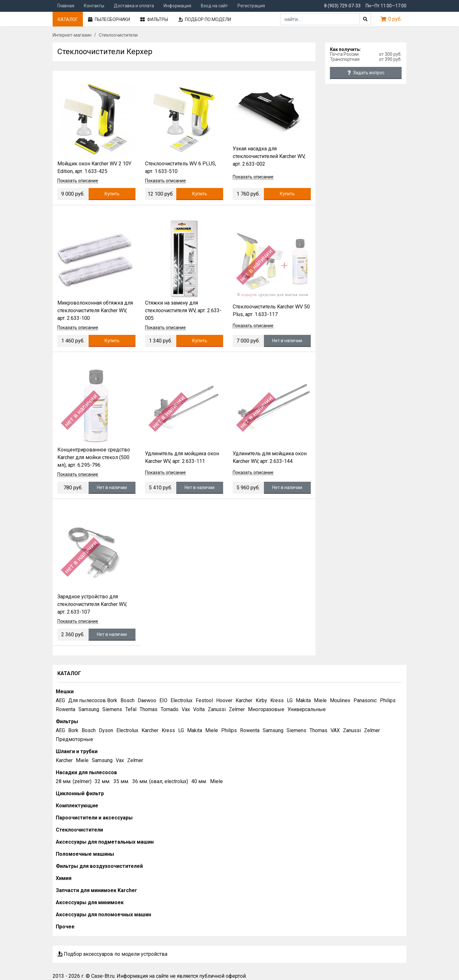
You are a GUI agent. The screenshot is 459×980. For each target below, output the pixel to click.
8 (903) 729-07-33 (342, 6)
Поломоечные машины (85, 854)
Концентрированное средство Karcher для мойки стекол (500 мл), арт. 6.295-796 (94, 457)
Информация (177, 6)
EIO (163, 700)
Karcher (244, 700)
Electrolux (182, 700)
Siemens (112, 709)
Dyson (106, 730)
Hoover (224, 700)
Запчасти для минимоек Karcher (96, 890)
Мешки (65, 692)
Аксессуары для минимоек (90, 902)
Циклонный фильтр (80, 793)
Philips (388, 700)
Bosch (127, 700)
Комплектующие (77, 806)
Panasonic (365, 700)
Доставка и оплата (134, 6)
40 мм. (199, 781)
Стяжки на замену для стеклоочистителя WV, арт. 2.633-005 (183, 310)
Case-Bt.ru (103, 976)
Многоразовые (266, 709)
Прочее (65, 927)
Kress (277, 700)
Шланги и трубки (77, 751)
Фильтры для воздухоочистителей (99, 866)
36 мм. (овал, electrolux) (160, 781)
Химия (64, 878)
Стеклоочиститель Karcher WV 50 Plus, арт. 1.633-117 (271, 310)
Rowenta (66, 709)
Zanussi (217, 709)
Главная (66, 6)
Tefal (131, 709)
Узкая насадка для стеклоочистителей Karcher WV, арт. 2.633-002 (269, 156)
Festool (204, 700)
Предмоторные (74, 739)
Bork (73, 730)
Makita (303, 700)
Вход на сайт (214, 6)
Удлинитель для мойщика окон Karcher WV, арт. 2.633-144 (270, 457)
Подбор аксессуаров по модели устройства (112, 954)
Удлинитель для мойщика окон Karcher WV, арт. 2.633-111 (182, 457)
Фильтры (154, 19)
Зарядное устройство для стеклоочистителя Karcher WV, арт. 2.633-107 (92, 604)
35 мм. (121, 781)
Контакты (94, 6)
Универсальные (307, 709)
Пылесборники (109, 19)
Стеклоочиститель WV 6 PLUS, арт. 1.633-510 (181, 167)
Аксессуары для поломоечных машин (103, 915)
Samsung (89, 709)
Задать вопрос (366, 73)
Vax (186, 709)
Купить (112, 194)
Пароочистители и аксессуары (94, 818)
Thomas (149, 709)
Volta (199, 709)
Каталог (68, 19)
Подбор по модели (205, 19)
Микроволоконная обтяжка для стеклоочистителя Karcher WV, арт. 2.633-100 (95, 310)
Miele (320, 700)
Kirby (261, 700)
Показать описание (78, 181)
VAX (335, 730)
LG (290, 700)
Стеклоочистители (79, 830)
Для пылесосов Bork (93, 700)
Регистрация (251, 6)
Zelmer (237, 709)
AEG (60, 700)
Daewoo (147, 700)
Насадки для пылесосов (86, 772)
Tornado (170, 709)
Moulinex (340, 700)
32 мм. (102, 781)
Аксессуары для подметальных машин (105, 842)
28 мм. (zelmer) (74, 781)
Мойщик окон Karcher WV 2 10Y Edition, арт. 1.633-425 (94, 167)
